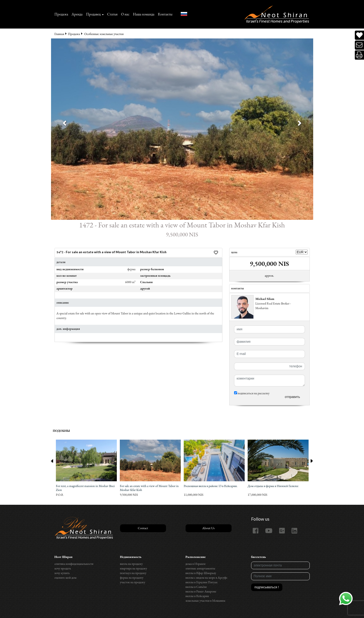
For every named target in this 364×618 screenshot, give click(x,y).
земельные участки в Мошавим (205, 601)
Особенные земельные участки (104, 34)
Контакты (165, 14)
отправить (292, 397)
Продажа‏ (61, 14)
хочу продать (63, 568)
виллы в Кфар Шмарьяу (201, 573)
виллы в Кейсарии (197, 596)
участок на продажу (133, 582)
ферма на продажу (132, 577)
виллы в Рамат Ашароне (201, 591)
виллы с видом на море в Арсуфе (206, 577)
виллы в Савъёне (196, 587)
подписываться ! (267, 587)
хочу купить (62, 573)
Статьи (112, 14)
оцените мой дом (66, 577)
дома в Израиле (196, 564)
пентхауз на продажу (133, 573)
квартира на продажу (134, 568)
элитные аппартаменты (200, 568)
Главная (59, 34)
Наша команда (144, 14)
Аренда (77, 14)
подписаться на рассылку (252, 393)
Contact (143, 528)
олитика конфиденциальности (74, 564)
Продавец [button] (93, 14)
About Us (208, 528)
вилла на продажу (131, 564)
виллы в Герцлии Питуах (202, 582)
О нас (125, 14)
